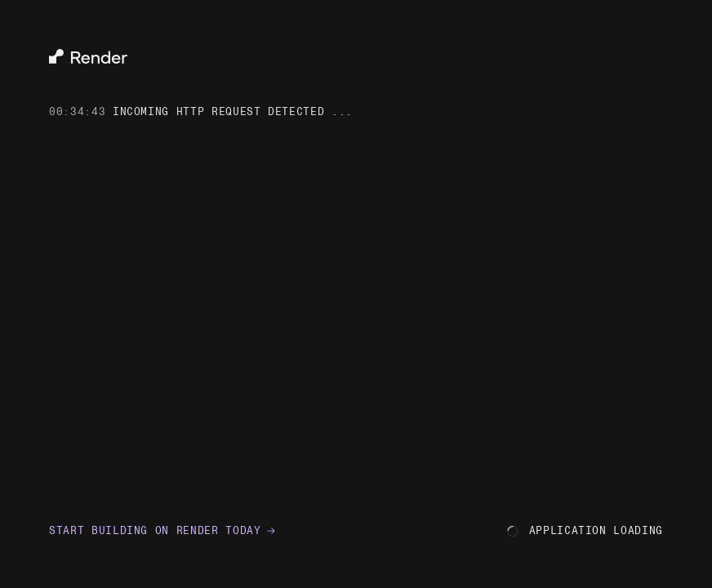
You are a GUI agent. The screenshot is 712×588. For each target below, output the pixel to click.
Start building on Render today (162, 530)
